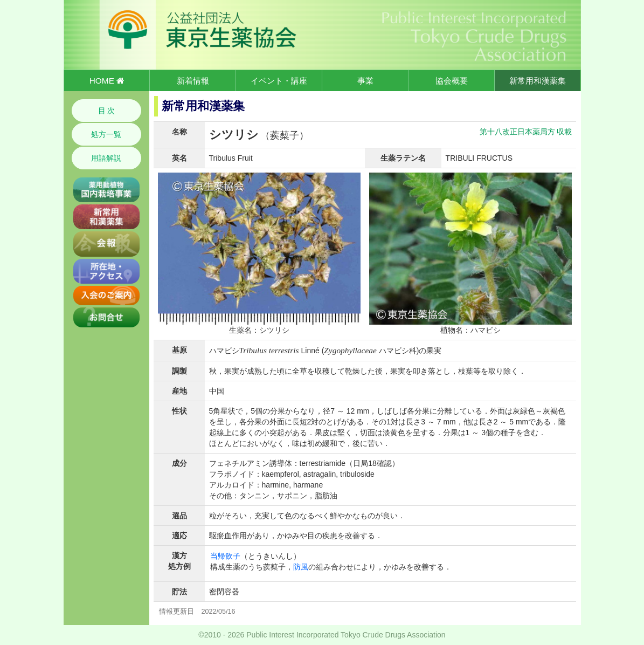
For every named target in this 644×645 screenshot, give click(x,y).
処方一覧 (106, 134)
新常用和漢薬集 (538, 81)
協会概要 (452, 81)
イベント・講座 (279, 81)
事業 (365, 81)
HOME (107, 81)
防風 (301, 567)
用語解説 (106, 158)
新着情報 (193, 81)
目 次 (107, 111)
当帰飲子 (225, 556)
